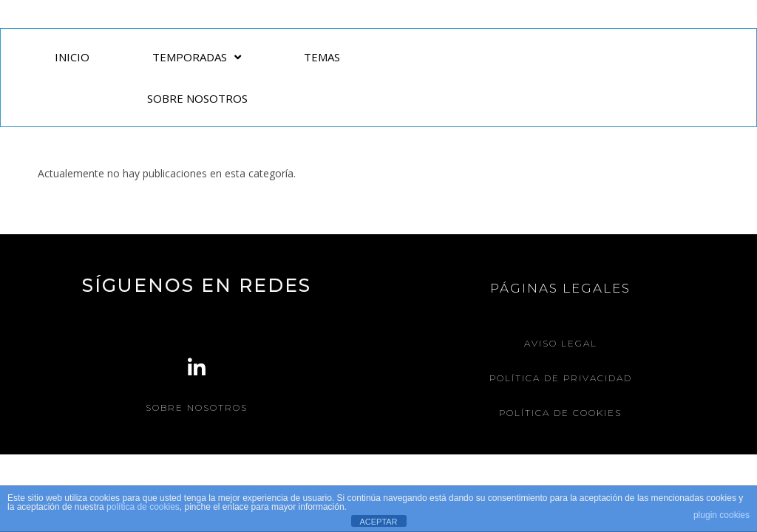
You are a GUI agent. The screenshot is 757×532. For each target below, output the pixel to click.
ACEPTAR (378, 522)
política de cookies (143, 507)
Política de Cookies (560, 413)
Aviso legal (561, 343)
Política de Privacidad (561, 378)
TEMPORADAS (197, 57)
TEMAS (322, 57)
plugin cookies (722, 515)
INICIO (72, 57)
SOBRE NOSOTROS (197, 98)
